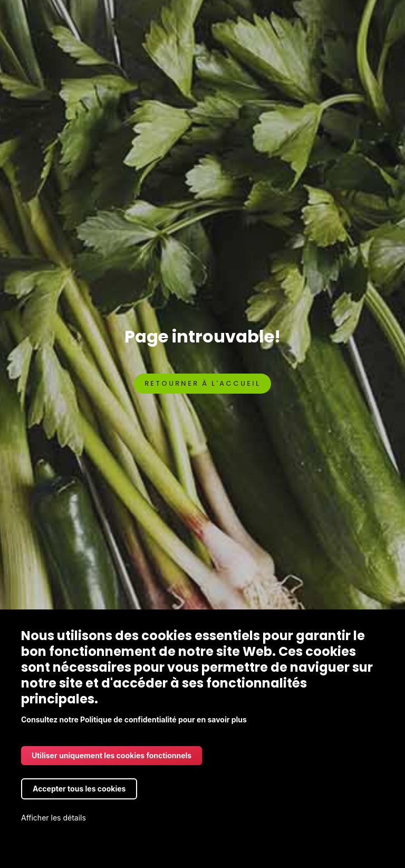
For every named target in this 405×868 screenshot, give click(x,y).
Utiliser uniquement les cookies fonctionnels (112, 755)
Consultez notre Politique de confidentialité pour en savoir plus (134, 719)
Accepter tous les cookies (79, 789)
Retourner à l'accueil (202, 383)
